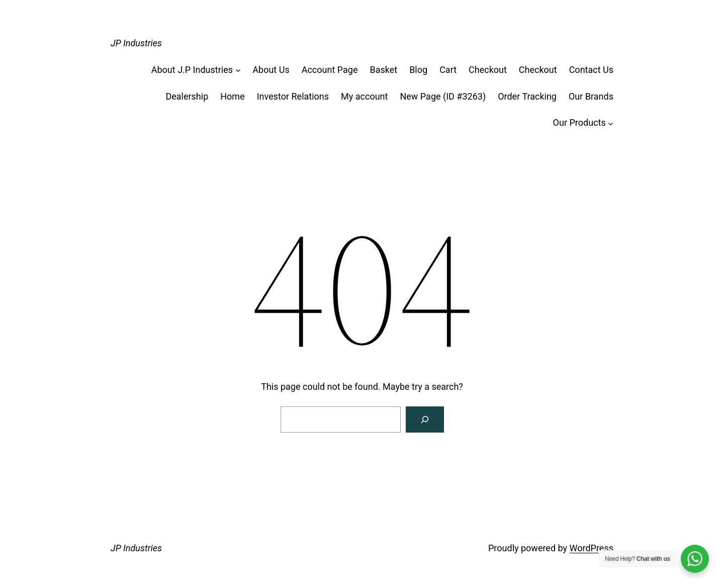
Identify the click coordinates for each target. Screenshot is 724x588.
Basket (383, 70)
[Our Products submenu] (611, 123)
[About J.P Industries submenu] (238, 70)
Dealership (187, 96)
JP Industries (136, 43)
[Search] (425, 419)
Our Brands (591, 96)
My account (364, 96)
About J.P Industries (192, 70)
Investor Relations (293, 96)
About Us (271, 70)
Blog (418, 70)
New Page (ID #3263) (443, 96)
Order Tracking (527, 96)
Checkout (488, 70)
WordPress (592, 548)
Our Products (579, 122)
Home (232, 96)
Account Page (330, 70)
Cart (448, 70)
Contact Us (591, 70)
